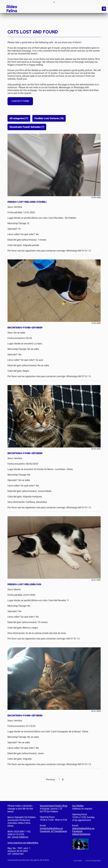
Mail (99, 117)
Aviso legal (78, 861)
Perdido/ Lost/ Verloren (49, 118)
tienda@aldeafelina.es (51, 828)
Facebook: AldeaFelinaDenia (81, 833)
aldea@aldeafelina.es (83, 828)
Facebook (88, 117)
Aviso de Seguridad (93, 861)
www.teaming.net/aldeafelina (23, 843)
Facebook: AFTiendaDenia (53, 831)
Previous (51, 779)
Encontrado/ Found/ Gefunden (27, 127)
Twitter (93, 117)
